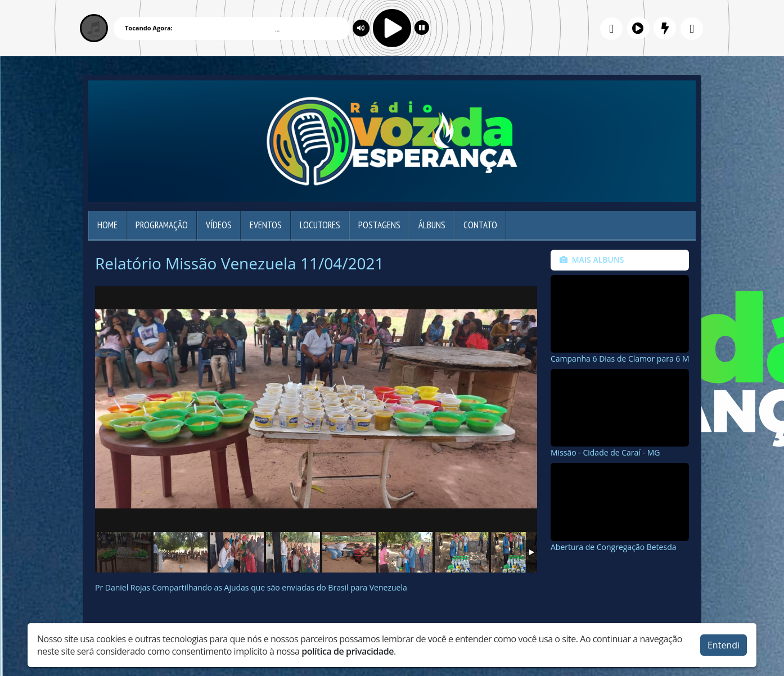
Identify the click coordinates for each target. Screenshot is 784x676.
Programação (162, 225)
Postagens (379, 225)
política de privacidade (348, 651)
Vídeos (219, 225)
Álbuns (432, 225)
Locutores (320, 225)
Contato (480, 225)
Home (107, 225)
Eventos (266, 225)
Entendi (724, 645)
